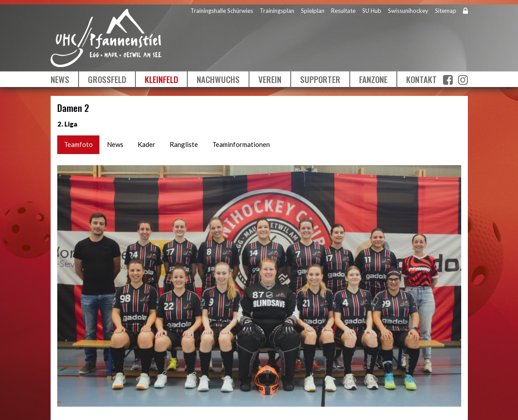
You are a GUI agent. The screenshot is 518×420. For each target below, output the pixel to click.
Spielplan (313, 11)
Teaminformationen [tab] (241, 144)
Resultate (343, 11)
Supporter (320, 79)
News (60, 79)
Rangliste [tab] (184, 144)
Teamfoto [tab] (78, 144)
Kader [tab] (146, 144)
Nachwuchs (218, 79)
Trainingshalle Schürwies (222, 11)
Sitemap (446, 11)
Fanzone (373, 79)
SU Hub (372, 11)
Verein (270, 79)
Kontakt (421, 79)
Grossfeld (107, 79)
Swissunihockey (408, 11)
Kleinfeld (161, 79)
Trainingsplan (277, 11)
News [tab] (115, 144)
